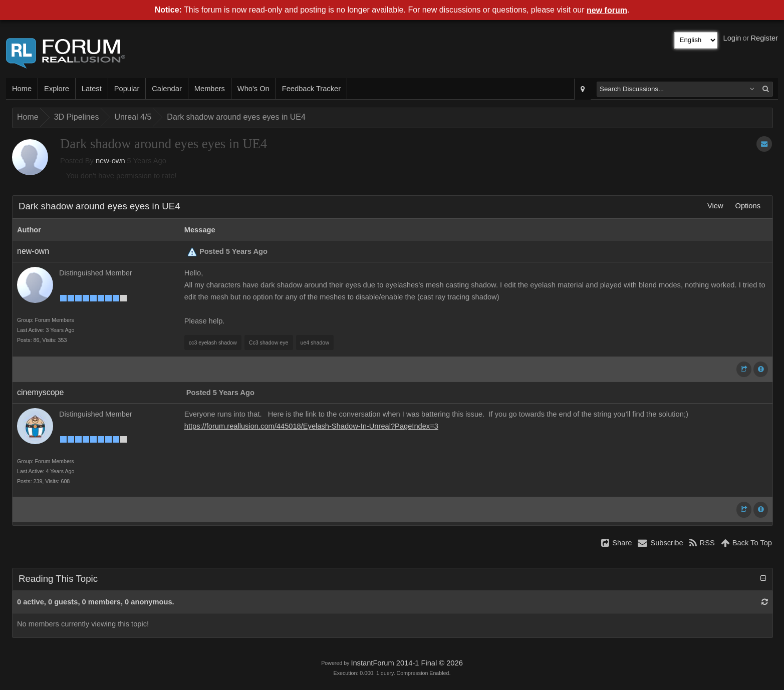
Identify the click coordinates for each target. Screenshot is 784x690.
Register (764, 38)
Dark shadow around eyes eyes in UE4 (236, 117)
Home (22, 89)
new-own (110, 161)
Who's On (253, 89)
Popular (127, 89)
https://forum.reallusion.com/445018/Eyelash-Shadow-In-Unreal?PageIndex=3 (311, 426)
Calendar (167, 89)
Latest (92, 89)
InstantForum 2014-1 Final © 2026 (407, 663)
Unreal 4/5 (133, 117)
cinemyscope (40, 392)
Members (210, 89)
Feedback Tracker (311, 89)
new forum (607, 10)
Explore (57, 89)
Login (732, 38)
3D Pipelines (77, 117)
